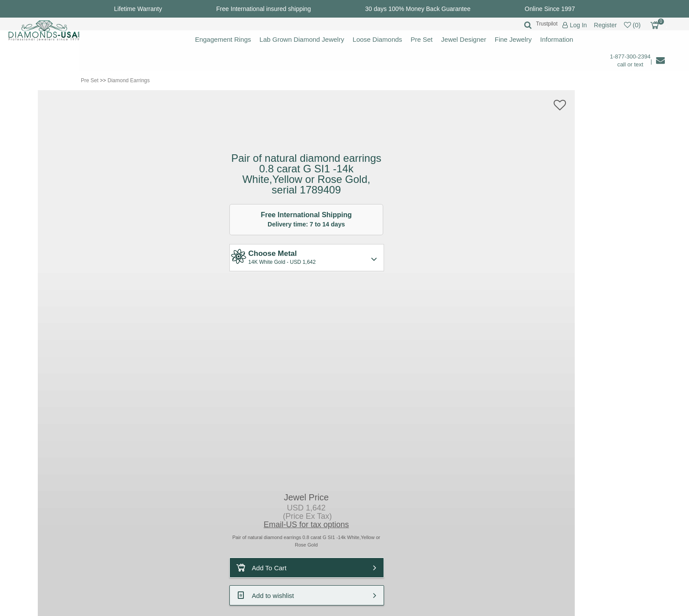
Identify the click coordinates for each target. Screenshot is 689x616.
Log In (578, 25)
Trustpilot (547, 24)
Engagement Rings (223, 39)
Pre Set (421, 39)
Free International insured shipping (264, 9)
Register (606, 25)
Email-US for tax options (306, 525)
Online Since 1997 (550, 9)
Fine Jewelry (513, 39)
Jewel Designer (464, 39)
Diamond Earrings (129, 80)
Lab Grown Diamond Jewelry (302, 39)
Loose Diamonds (378, 39)
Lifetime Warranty (138, 9)
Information (557, 39)
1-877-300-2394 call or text (630, 60)
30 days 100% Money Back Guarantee (418, 9)
